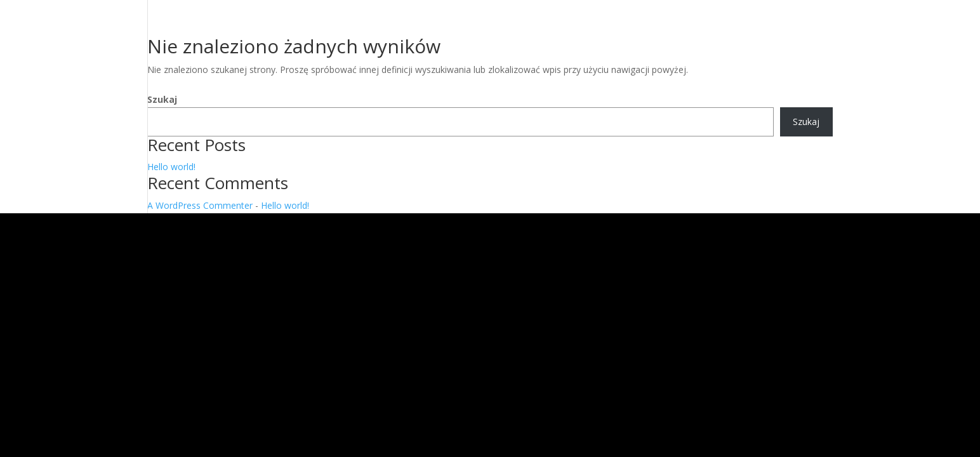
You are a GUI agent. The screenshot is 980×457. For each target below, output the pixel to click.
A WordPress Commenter (200, 205)
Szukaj (162, 99)
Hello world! (171, 167)
